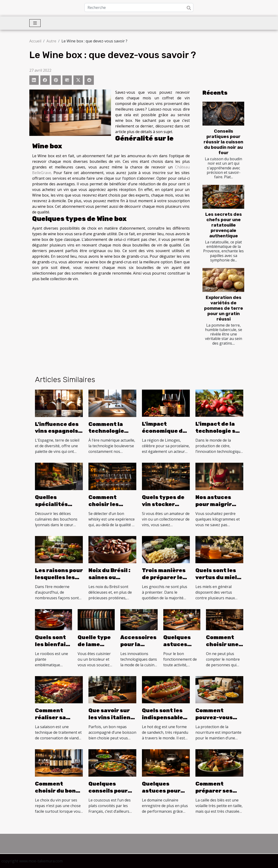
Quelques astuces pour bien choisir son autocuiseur (165, 794)
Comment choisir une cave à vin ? (222, 644)
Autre (51, 41)
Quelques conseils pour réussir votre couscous (108, 794)
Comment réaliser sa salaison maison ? (58, 721)
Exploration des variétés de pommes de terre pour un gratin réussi (224, 308)
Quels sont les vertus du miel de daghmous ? (217, 577)
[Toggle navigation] (35, 23)
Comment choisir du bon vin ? (55, 791)
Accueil (35, 41)
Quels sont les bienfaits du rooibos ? (53, 644)
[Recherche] (139, 7)
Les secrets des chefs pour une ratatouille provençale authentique (224, 225)
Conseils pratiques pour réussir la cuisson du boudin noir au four (223, 142)
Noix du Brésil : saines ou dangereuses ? (110, 577)
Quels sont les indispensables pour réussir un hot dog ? (164, 721)
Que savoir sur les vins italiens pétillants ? (111, 717)
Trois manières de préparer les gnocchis (164, 577)
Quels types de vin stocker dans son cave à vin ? (164, 508)
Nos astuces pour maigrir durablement (215, 504)
